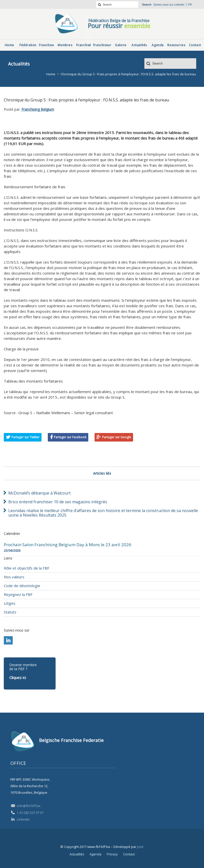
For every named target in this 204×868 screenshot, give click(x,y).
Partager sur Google (117, 437)
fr (190, 5)
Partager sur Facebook (70, 437)
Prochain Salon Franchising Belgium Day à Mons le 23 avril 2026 (68, 545)
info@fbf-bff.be (29, 806)
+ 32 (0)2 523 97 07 (30, 813)
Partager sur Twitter (25, 437)
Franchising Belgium (38, 109)
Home (51, 74)
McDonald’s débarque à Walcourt (39, 493)
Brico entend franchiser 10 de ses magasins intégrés (58, 502)
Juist (140, 847)
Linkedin (179, 5)
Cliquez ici (18, 677)
